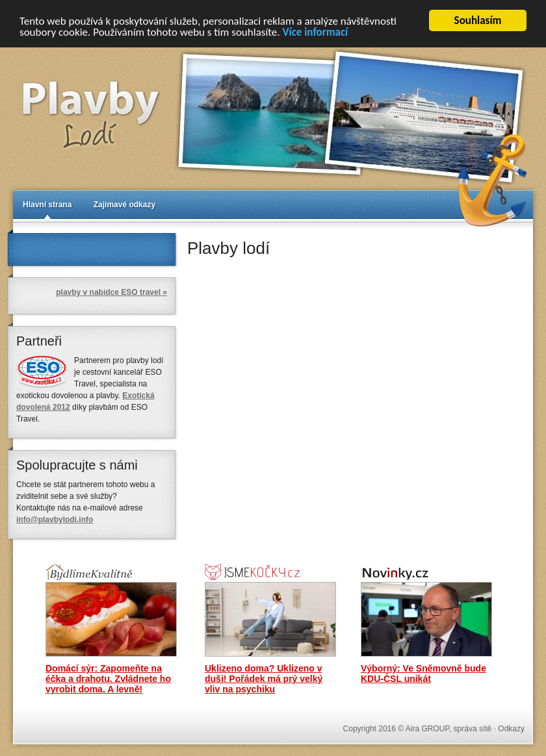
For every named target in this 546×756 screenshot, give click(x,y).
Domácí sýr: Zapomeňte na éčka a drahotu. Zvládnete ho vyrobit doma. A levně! (108, 679)
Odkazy (511, 729)
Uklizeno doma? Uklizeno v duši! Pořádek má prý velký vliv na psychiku (264, 679)
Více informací (315, 31)
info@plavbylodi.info (55, 520)
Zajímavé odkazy (124, 205)
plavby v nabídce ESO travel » (111, 292)
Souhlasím (478, 20)
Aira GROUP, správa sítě (449, 729)
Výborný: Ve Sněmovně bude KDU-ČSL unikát (423, 674)
